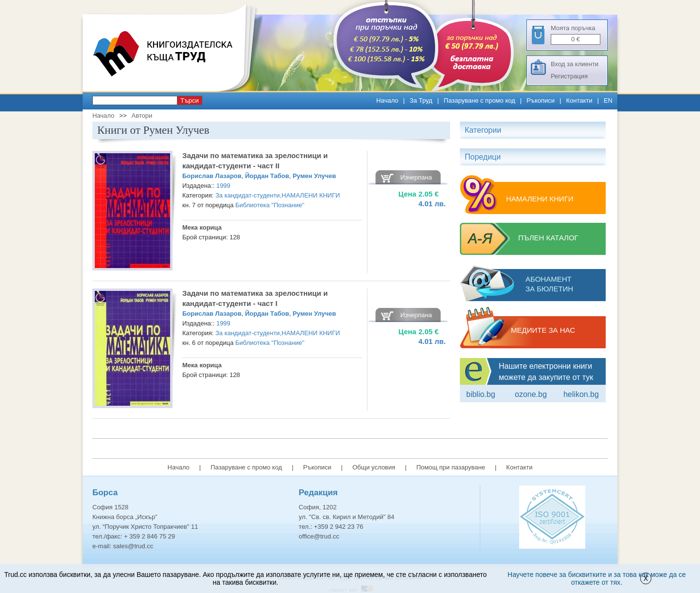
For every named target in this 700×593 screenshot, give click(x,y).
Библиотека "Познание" (270, 205)
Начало (387, 100)
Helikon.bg (581, 394)
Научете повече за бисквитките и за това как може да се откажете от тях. (597, 578)
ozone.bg (531, 394)
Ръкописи (541, 100)
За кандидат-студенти (248, 195)
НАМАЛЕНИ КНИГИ (311, 195)
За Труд (421, 100)
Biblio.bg (481, 394)
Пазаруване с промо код (480, 100)
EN (608, 100)
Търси (190, 100)
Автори (142, 116)
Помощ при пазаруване (451, 467)
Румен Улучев (314, 176)
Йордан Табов (267, 176)
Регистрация (569, 76)
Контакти (579, 100)
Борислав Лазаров (212, 176)
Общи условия (374, 467)
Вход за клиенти (575, 64)
